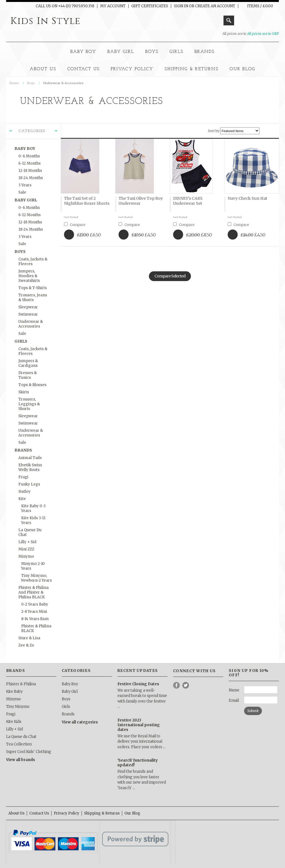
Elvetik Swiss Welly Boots (30, 467)
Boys (152, 52)
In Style (46, 21)
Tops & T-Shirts (33, 288)
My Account (113, 6)
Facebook (177, 685)
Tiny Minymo (18, 707)
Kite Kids (14, 722)
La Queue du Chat (30, 532)
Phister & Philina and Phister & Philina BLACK (34, 592)
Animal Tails (30, 458)
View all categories (80, 722)
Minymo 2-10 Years (33, 566)
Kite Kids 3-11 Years (33, 520)
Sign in (181, 6)
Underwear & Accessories (31, 324)
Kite (22, 499)
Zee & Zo (26, 645)
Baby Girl (121, 52)
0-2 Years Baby (35, 604)
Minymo (26, 556)
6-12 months (30, 163)
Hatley (24, 492)
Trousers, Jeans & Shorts (33, 298)
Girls (176, 52)
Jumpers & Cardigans (28, 363)
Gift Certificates (150, 6)
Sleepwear (28, 307)
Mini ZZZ (26, 549)
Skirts (24, 392)
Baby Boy (83, 52)
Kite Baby (14, 692)
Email (234, 700)
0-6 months (29, 156)
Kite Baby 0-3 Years (33, 508)
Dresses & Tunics (28, 375)
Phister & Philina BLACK (36, 628)
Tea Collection (19, 744)
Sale (22, 192)
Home (14, 83)
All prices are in (263, 34)
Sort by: (214, 131)
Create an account (215, 6)
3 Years (25, 185)
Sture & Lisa (29, 638)
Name (234, 690)
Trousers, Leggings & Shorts (29, 404)
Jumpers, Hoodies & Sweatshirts (29, 276)
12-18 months (30, 171)
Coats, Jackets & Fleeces (33, 262)
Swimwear (28, 314)
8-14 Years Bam (35, 619)
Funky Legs (29, 484)
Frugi (23, 477)
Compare (78, 225)
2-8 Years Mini (34, 612)
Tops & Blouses (32, 385)
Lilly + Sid (27, 542)
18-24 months (31, 178)
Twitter (186, 685)
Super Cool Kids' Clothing (29, 752)
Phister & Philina (21, 684)
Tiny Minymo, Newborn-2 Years (36, 578)
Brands (205, 52)
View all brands (21, 760)
